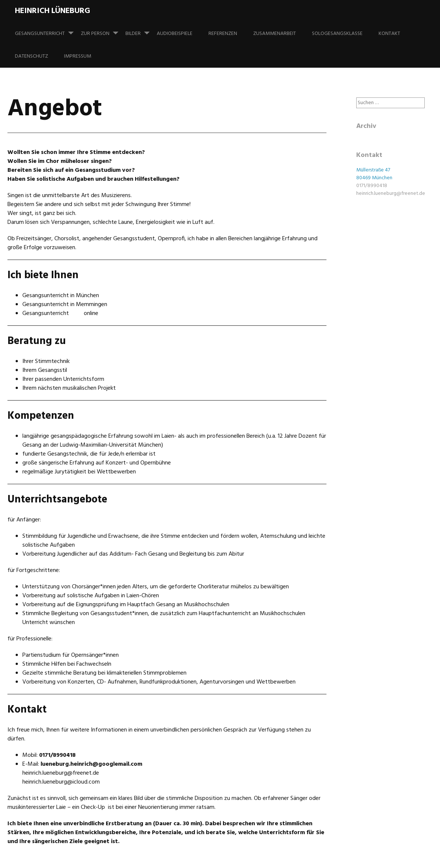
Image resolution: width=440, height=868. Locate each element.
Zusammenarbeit (275, 34)
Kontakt (389, 34)
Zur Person (103, 30)
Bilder (141, 30)
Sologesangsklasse (337, 34)
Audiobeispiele (175, 34)
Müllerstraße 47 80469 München (374, 174)
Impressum (78, 56)
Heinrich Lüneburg (52, 11)
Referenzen (223, 34)
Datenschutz (31, 56)
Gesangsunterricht (47, 30)
